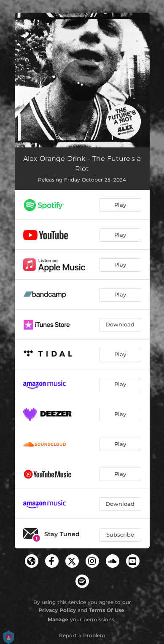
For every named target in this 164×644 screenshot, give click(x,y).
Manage (58, 619)
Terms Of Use (107, 610)
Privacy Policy (57, 610)
